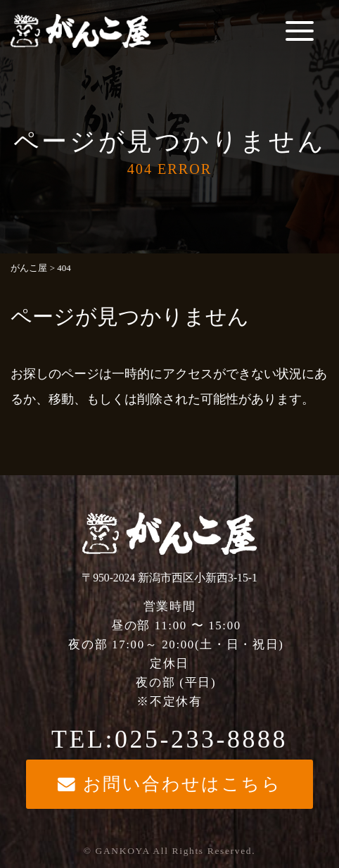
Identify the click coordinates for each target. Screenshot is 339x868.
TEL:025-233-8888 (169, 739)
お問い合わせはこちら (170, 784)
